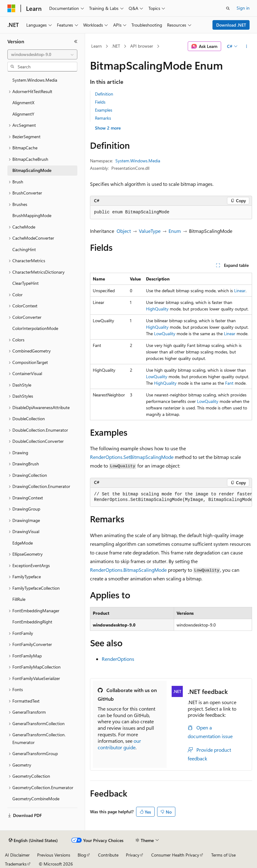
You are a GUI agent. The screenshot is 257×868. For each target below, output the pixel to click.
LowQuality (165, 334)
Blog (82, 855)
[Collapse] (76, 41)
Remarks (103, 118)
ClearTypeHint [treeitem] (26, 283)
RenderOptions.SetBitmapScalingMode (132, 457)
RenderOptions (118, 659)
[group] (171, 497)
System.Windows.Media (138, 161)
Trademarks (16, 864)
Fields (100, 102)
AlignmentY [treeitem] (23, 114)
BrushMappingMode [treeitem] (32, 215)
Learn (96, 46)
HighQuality (157, 309)
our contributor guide (119, 744)
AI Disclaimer (17, 855)
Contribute (108, 855)
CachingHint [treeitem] (24, 249)
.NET (116, 46)
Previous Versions (54, 855)
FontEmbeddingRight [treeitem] (32, 622)
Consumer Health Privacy (175, 855)
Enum (175, 231)
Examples (104, 110)
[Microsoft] (11, 8)
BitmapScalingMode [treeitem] (32, 170)
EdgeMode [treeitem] (23, 543)
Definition (104, 94)
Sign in (243, 8)
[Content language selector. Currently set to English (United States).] (33, 840)
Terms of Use (223, 855)
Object (124, 231)
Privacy (133, 855)
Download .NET (231, 25)
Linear (240, 291)
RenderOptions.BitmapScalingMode (128, 570)
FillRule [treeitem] (19, 599)
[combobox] (42, 54)
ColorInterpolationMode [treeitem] (35, 328)
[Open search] (228, 8)
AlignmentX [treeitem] (23, 103)
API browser (142, 46)
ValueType (150, 231)
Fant (229, 383)
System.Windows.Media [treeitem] (35, 80)
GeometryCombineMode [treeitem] (36, 799)
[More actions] (247, 46)
